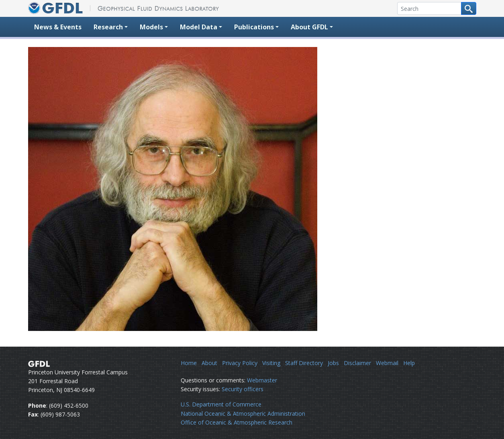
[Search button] (469, 8)
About (209, 363)
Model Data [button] (199, 27)
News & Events (58, 27)
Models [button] (151, 27)
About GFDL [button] (309, 27)
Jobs (333, 363)
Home (189, 363)
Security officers (243, 389)
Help (409, 363)
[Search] (429, 8)
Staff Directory (304, 363)
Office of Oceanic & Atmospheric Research (237, 422)
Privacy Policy (240, 363)
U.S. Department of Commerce (221, 404)
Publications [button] (254, 27)
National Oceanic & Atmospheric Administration (243, 413)
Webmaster (262, 380)
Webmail (387, 363)
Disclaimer (357, 363)
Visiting (271, 363)
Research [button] (108, 27)
